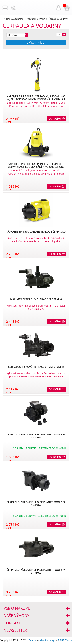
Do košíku (55, 119)
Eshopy (32, 640)
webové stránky (46, 640)
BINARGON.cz (65, 640)
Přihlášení (59, 8)
